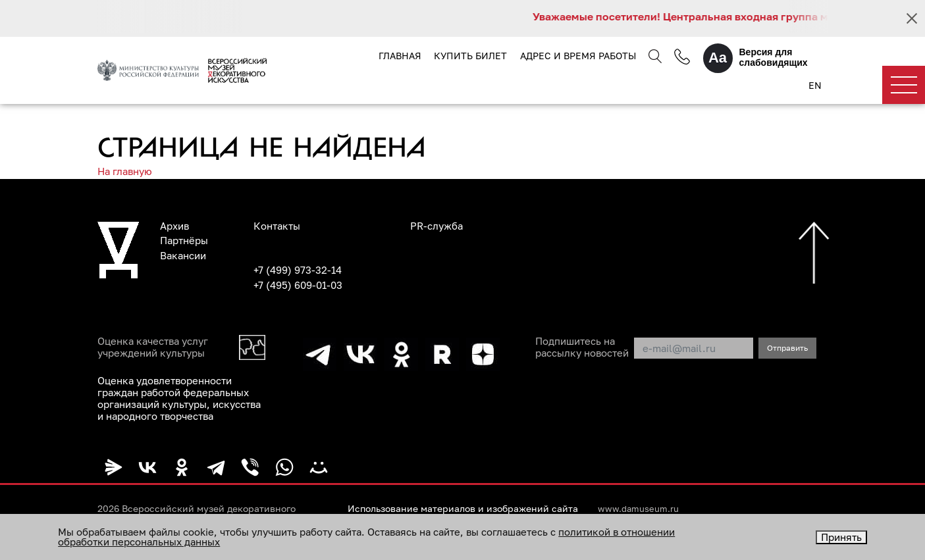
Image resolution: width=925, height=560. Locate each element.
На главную (125, 171)
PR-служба (436, 226)
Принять (841, 537)
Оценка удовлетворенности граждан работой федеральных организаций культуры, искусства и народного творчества (179, 398)
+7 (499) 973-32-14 (298, 270)
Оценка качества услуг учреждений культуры (153, 347)
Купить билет (470, 56)
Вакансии (183, 255)
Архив (174, 226)
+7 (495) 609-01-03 (298, 285)
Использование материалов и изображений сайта (463, 509)
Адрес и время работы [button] (578, 56)
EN (815, 85)
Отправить (787, 348)
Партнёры (184, 240)
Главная (400, 56)
